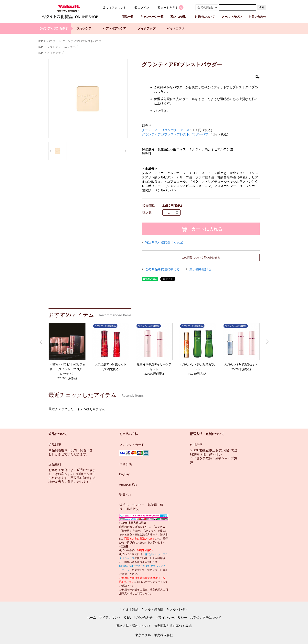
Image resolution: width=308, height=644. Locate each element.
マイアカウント (116, 7)
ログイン (143, 7)
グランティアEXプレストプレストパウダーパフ (175, 134)
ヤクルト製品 (129, 609)
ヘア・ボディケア (115, 28)
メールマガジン (232, 17)
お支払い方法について (206, 617)
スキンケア (84, 28)
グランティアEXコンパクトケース (166, 130)
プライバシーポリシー (171, 617)
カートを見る (169, 7)
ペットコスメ (176, 28)
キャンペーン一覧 (152, 17)
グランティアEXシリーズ (62, 47)
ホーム (91, 617)
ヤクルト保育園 (152, 609)
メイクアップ (147, 28)
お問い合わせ (257, 17)
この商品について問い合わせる (201, 257)
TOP (40, 41)
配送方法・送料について (134, 626)
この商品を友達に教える (162, 269)
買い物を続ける (200, 269)
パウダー (53, 41)
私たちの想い (179, 17)
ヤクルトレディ (177, 609)
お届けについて (205, 17)
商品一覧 (128, 17)
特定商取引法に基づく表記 (164, 242)
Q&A (127, 617)
